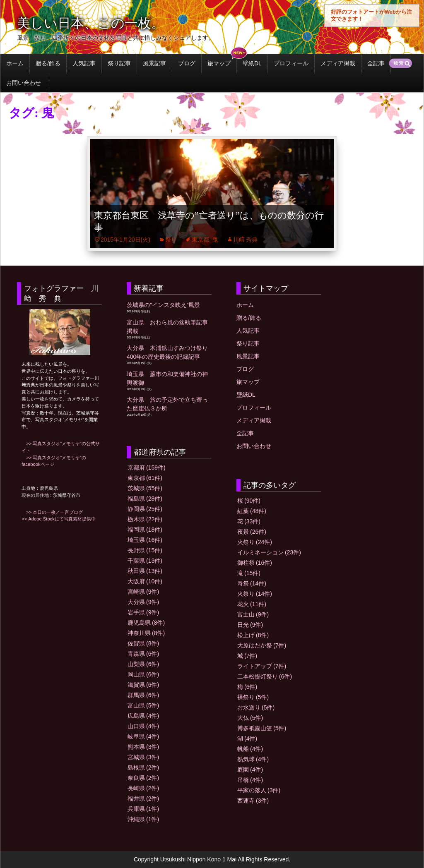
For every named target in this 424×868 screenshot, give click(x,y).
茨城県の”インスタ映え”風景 (163, 305)
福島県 (145, 499)
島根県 (143, 767)
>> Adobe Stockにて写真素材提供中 (59, 519)
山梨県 (143, 664)
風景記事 (154, 63)
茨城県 (145, 488)
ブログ (187, 63)
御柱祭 (255, 563)
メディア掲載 (338, 63)
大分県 (143, 602)
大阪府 (145, 581)
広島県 (143, 716)
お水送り (256, 707)
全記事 (376, 63)
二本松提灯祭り (265, 676)
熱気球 (253, 759)
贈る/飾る (48, 63)
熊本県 (143, 747)
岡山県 (143, 674)
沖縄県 (143, 819)
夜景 (252, 532)
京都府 (147, 468)
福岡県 (145, 530)
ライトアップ (262, 666)
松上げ (253, 635)
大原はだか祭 (262, 645)
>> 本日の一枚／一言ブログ (52, 512)
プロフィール (291, 63)
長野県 (145, 550)
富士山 (253, 614)
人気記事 (84, 63)
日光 (250, 625)
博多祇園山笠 (262, 728)
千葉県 (145, 561)
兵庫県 (143, 809)
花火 (252, 604)
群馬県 (143, 695)
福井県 (143, 798)
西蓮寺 (253, 801)
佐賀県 (143, 643)
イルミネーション (269, 552)
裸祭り (253, 697)
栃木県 (145, 519)
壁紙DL (252, 63)
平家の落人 (259, 790)
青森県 (143, 654)
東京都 (200, 240)
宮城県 (143, 757)
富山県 (143, 705)
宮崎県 (143, 592)
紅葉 (252, 511)
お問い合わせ (24, 83)
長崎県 (143, 788)
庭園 (250, 770)
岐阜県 (143, 736)
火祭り (255, 542)
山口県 (143, 726)
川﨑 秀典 (246, 240)
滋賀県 (143, 685)
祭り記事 (119, 63)
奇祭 (252, 583)
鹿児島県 (146, 623)
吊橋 (250, 780)
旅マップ (219, 63)
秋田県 (145, 571)
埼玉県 (145, 540)
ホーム (15, 63)
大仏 (250, 718)
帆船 (250, 749)
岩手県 (143, 612)
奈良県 (143, 778)
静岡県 (145, 509)
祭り (171, 240)
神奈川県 (146, 633)
